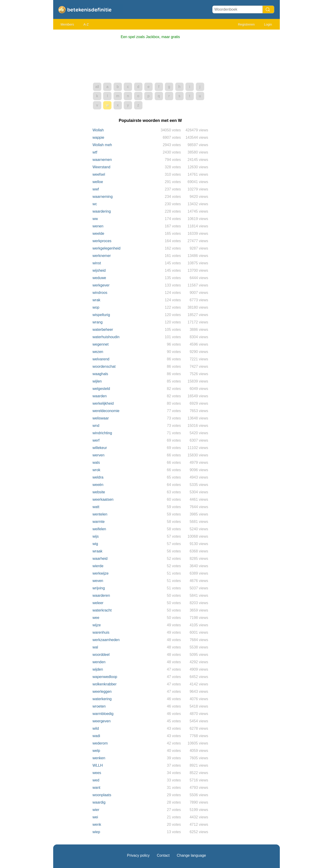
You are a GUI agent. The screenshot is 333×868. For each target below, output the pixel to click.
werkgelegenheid (106, 248)
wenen (98, 226)
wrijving (99, 588)
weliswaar (101, 418)
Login (268, 24)
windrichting (102, 433)
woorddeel (101, 655)
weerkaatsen (103, 499)
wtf (95, 152)
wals (96, 463)
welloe (98, 182)
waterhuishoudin (106, 337)
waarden (100, 396)
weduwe (99, 278)
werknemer (102, 256)
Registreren (246, 24)
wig (95, 544)
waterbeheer (103, 330)
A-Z (86, 24)
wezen (98, 352)
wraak (97, 551)
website (99, 492)
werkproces (102, 241)
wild (96, 728)
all (97, 87)
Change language (191, 855)
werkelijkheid (103, 403)
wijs (96, 536)
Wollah (98, 130)
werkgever (101, 285)
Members (67, 24)
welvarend (101, 359)
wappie (98, 137)
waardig (99, 802)
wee (96, 618)
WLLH (98, 765)
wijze (97, 625)
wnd (96, 426)
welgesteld (101, 389)
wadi (96, 736)
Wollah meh (102, 145)
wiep (96, 832)
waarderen (101, 595)
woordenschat (104, 366)
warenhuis (101, 632)
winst (97, 263)
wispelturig (101, 315)
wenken (99, 758)
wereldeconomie (106, 411)
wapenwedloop (105, 677)
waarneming (103, 197)
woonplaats (102, 795)
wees (97, 773)
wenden (99, 662)
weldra (98, 477)
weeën (98, 485)
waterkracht (102, 610)
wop (96, 307)
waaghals (100, 374)
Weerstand (101, 167)
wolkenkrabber (105, 684)
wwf (96, 189)
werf (96, 440)
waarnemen (102, 160)
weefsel (99, 174)
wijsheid (99, 270)
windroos (100, 293)
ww (95, 219)
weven (98, 581)
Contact (163, 855)
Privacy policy (138, 855)
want (96, 788)
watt (96, 507)
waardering (102, 211)
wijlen (97, 381)
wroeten (99, 706)
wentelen (100, 514)
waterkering (102, 699)
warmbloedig (103, 714)
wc (95, 204)
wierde (98, 566)
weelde (98, 234)
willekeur (100, 448)
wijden (98, 669)
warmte (99, 522)
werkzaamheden (106, 640)
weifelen (99, 529)
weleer (98, 603)
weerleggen (102, 692)
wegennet (100, 344)
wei (95, 817)
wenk (97, 824)
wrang (98, 322)
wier (96, 810)
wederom (100, 743)
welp (96, 751)
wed (96, 780)
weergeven (102, 721)
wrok (96, 470)
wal (95, 647)
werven (99, 455)
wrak (96, 300)
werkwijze (100, 573)
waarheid (100, 559)
